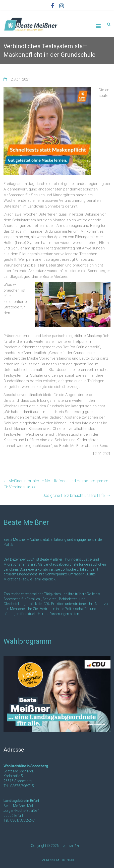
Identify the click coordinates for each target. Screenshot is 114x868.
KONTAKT (69, 860)
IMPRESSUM (50, 860)
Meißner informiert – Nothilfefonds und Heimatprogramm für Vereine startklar (56, 484)
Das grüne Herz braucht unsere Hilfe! (76, 495)
